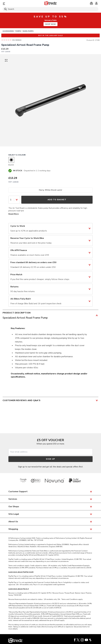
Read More (14, 214)
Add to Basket (57, 200)
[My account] (96, 3)
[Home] (50, 4)
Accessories (8, 31)
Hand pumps (28, 31)
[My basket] (91, 3)
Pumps (18, 31)
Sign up (50, 459)
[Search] (50, 9)
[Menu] (18, 4)
